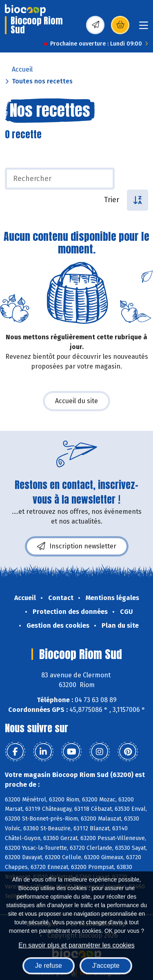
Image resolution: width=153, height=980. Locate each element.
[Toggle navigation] (144, 28)
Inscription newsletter (77, 546)
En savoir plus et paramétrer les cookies (76, 945)
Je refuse (49, 966)
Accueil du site (76, 401)
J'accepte (106, 966)
